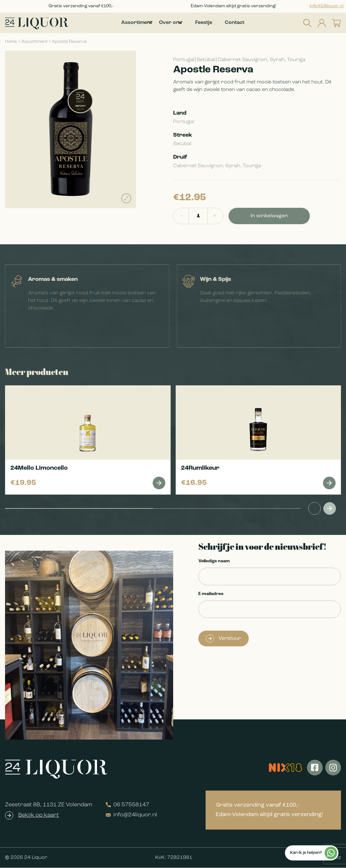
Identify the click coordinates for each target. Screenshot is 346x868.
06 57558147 (128, 805)
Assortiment (34, 42)
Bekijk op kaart (39, 816)
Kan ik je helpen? (314, 853)
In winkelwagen (269, 216)
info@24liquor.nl (326, 6)
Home (11, 42)
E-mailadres (211, 594)
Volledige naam (214, 562)
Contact (244, 23)
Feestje (213, 23)
